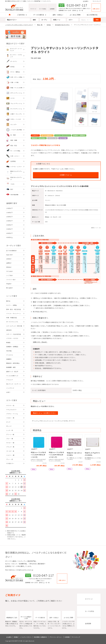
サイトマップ (97, 1)
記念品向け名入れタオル (62, 25)
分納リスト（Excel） (40, 342)
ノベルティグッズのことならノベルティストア (19, 25)
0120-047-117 (77, 5)
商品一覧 (40, 25)
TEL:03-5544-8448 (74, 8)
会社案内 (86, 1)
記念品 (49, 25)
